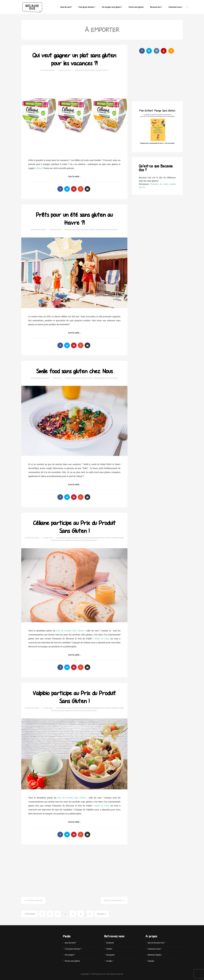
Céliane (39, 168)
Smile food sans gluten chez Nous (74, 371)
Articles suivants (35, 900)
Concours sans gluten (85, 70)
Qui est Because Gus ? (156, 943)
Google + (110, 961)
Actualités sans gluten (67, 538)
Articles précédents (113, 900)
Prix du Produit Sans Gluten (71, 540)
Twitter (109, 949)
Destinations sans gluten (76, 230)
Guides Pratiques (97, 230)
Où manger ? (70, 955)
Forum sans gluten (136, 7)
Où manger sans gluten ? (112, 7)
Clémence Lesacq (41, 378)
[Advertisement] (74, 870)
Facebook (110, 943)
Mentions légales (155, 955)
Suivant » (102, 914)
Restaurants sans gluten (106, 378)
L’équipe (151, 961)
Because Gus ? (156, 7)
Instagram (110, 955)
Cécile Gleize (49, 70)
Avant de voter (102, 639)
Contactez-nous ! (175, 7)
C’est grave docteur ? (87, 7)
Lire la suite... (74, 176)
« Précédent (30, 914)
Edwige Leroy (40, 230)
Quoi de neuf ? (66, 7)
